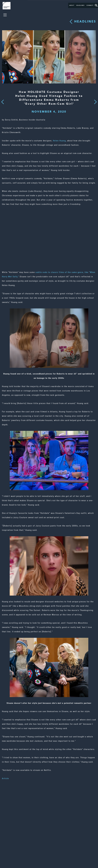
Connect (90, 5)
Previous (3, 101)
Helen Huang (59, 141)
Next (95, 100)
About (72, 5)
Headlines (80, 5)
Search (96, 5)
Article (5, 778)
